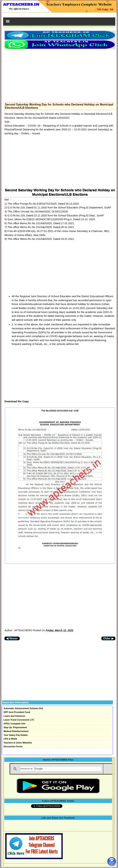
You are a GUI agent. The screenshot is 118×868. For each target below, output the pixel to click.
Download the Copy (16, 401)
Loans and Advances (15, 716)
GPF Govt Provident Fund (17, 712)
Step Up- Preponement (15, 727)
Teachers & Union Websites (18, 743)
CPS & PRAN (10, 739)
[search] (61, 769)
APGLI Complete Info (15, 724)
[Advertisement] (60, 75)
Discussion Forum (13, 747)
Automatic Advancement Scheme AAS (23, 708)
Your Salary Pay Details (16, 735)
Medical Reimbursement (16, 731)
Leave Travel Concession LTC (19, 720)
